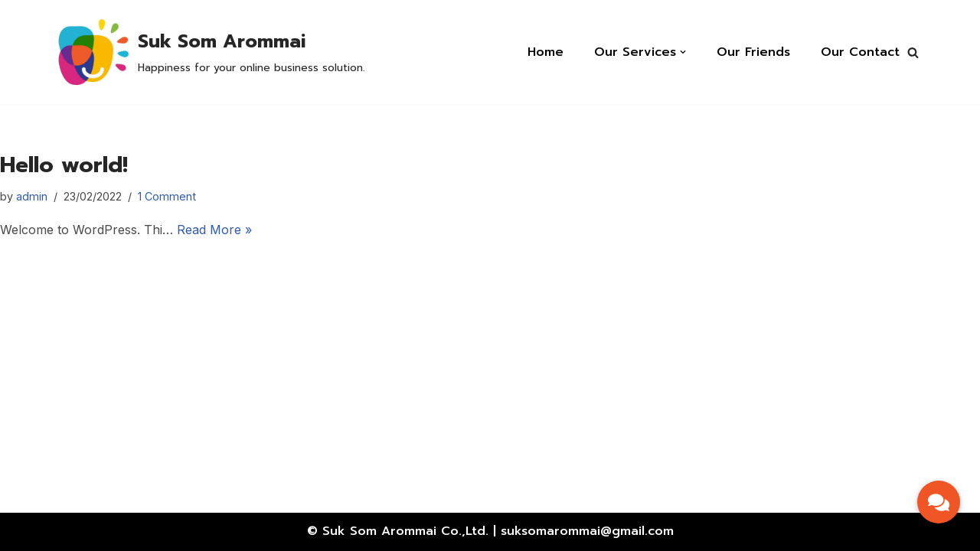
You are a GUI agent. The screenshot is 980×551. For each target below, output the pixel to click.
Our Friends (753, 52)
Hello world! (64, 165)
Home (546, 52)
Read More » (214, 230)
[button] (913, 52)
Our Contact (860, 52)
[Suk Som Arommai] (209, 52)
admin (32, 196)
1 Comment (167, 196)
